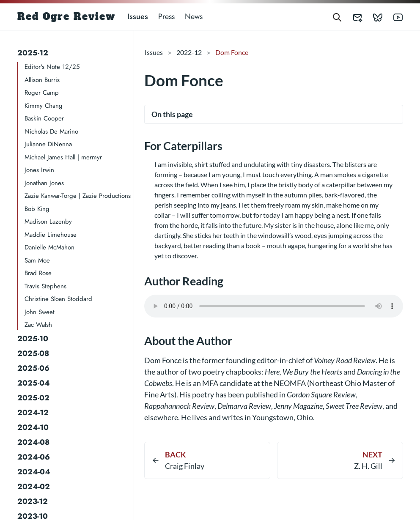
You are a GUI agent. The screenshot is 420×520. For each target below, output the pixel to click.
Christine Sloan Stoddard (58, 299)
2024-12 (33, 413)
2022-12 (189, 52)
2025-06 (33, 368)
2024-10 (33, 427)
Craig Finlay (185, 466)
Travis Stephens (45, 286)
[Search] (337, 17)
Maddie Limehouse (51, 235)
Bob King (37, 209)
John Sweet (40, 312)
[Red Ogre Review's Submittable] (352, 17)
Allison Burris (42, 80)
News (194, 16)
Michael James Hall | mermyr (63, 157)
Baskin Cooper (44, 118)
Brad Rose (38, 273)
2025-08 (33, 353)
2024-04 (34, 472)
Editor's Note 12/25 (52, 67)
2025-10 (33, 339)
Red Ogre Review (66, 16)
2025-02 (33, 398)
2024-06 (34, 457)
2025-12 (33, 53)
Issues (138, 16)
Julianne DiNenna (48, 144)
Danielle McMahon (49, 247)
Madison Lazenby (48, 222)
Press (166, 16)
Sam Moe (37, 260)
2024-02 (34, 487)
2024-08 (33, 442)
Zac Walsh (38, 325)
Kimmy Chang (44, 106)
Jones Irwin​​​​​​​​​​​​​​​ (39, 170)
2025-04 (34, 383)
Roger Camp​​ (42, 93)
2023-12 (33, 501)
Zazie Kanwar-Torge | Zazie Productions (78, 196)
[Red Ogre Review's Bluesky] (373, 17)
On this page (172, 114)
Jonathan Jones (44, 183)
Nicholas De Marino (51, 131)
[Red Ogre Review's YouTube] (393, 17)
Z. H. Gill (368, 466)
